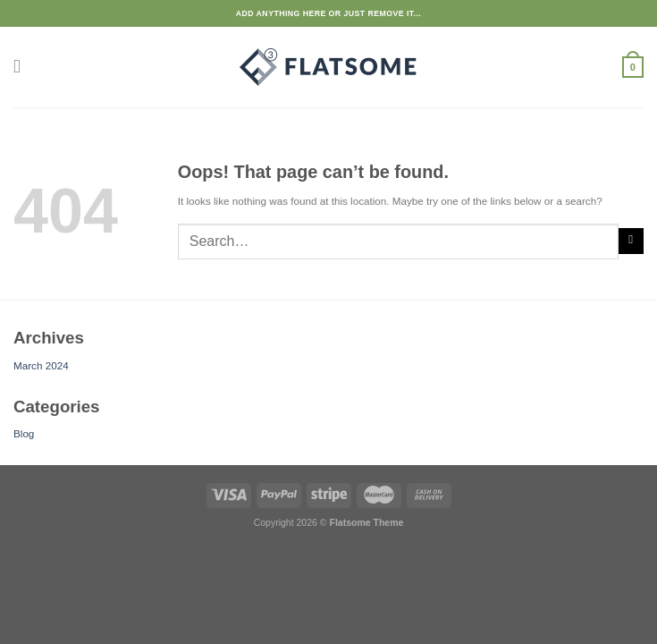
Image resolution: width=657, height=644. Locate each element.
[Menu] (21, 67)
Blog (24, 433)
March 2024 (41, 365)
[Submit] (631, 241)
